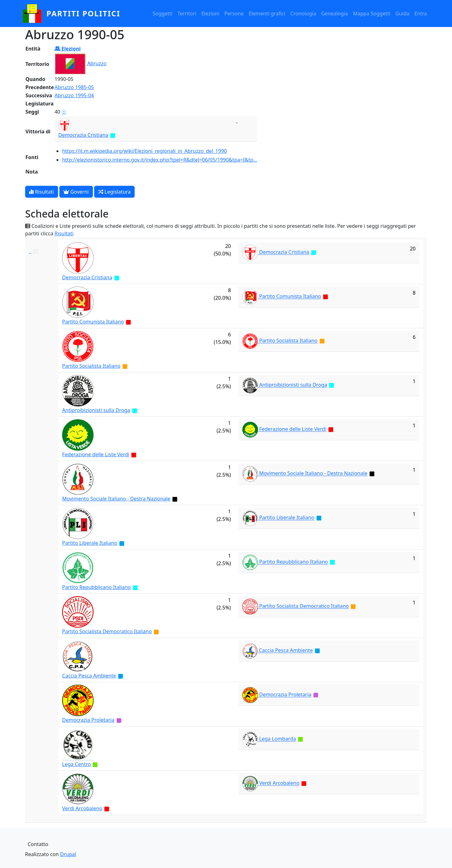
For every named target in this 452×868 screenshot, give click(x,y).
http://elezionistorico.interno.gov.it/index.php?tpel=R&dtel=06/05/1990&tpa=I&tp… (160, 160)
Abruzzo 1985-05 (74, 87)
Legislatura (114, 192)
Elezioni (210, 13)
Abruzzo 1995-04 (74, 95)
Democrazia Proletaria (88, 720)
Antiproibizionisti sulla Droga (96, 410)
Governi (76, 192)
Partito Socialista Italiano (91, 366)
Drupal (68, 854)
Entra (421, 13)
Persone (234, 13)
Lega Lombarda (278, 739)
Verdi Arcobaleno (82, 808)
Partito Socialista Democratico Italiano (107, 631)
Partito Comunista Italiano (93, 322)
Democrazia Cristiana (83, 135)
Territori (187, 13)
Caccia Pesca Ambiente (89, 676)
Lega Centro (76, 764)
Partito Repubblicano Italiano (97, 587)
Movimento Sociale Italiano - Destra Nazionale (116, 499)
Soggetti (162, 13)
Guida (402, 13)
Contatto (38, 844)
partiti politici (83, 13)
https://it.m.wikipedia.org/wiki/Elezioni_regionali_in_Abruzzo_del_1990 (145, 151)
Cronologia (303, 13)
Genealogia (334, 13)
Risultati (42, 192)
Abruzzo (97, 63)
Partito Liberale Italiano (90, 543)
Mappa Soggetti (372, 13)
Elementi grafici (267, 13)
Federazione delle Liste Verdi (96, 454)
